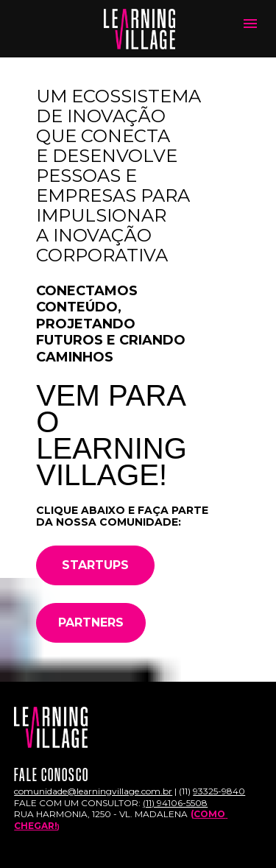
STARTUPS (95, 553)
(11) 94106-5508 (175, 791)
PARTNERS (91, 611)
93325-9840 (219, 779)
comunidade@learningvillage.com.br (93, 779)
